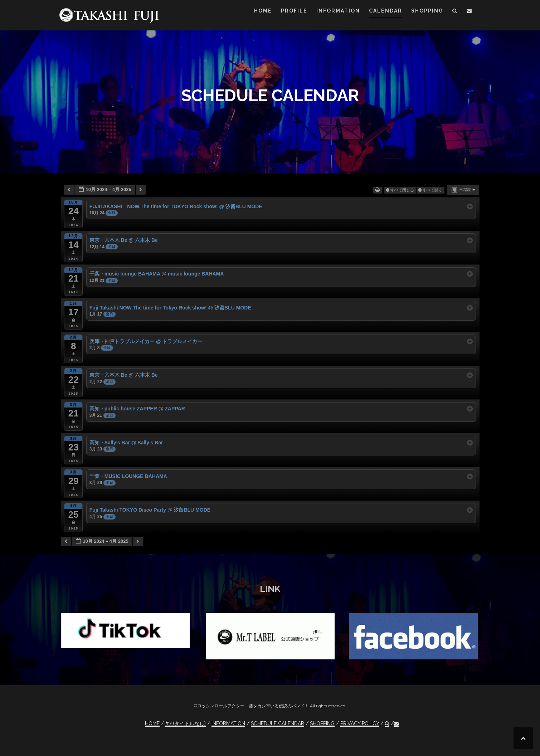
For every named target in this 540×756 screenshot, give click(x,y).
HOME (263, 11)
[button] (455, 12)
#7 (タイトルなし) (186, 723)
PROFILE (294, 11)
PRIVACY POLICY (360, 723)
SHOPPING (427, 11)
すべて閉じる (401, 190)
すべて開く (431, 190)
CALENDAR (386, 11)
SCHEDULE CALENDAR (278, 723)
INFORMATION (338, 11)
